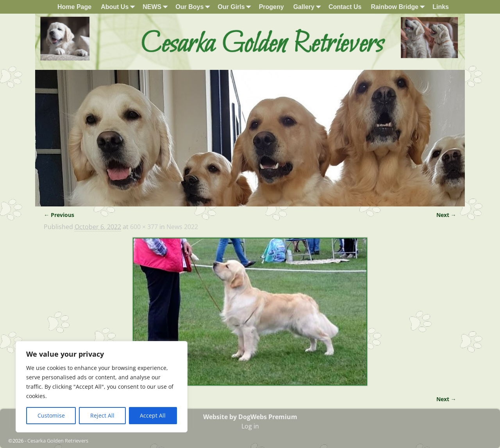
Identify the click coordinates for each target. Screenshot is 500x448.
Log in (250, 426)
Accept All (153, 415)
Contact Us (345, 7)
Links (441, 7)
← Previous (59, 215)
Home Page (74, 7)
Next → (446, 215)
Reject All (102, 415)
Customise (51, 415)
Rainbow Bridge (399, 7)
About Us (119, 7)
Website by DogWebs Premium (250, 417)
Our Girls (236, 7)
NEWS (157, 7)
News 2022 (182, 227)
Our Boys (194, 7)
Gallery (309, 7)
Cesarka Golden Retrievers (58, 441)
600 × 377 (144, 227)
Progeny (271, 7)
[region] (102, 387)
